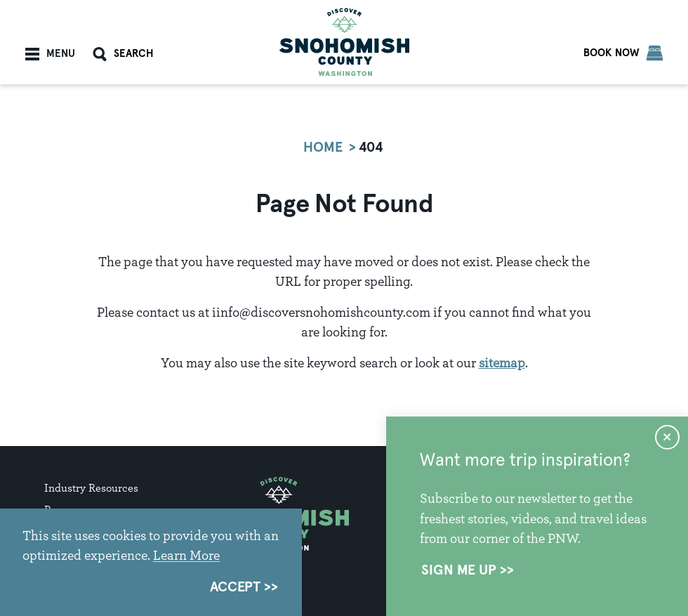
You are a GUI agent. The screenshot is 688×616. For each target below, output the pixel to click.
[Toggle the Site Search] (123, 54)
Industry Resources (91, 488)
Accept (235, 587)
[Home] (344, 42)
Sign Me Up (459, 570)
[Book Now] (623, 53)
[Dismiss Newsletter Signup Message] (667, 437)
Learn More (186, 555)
